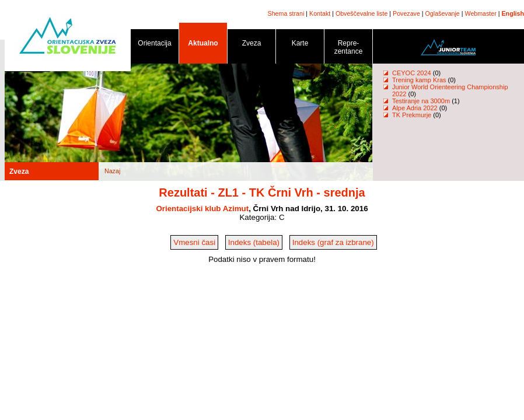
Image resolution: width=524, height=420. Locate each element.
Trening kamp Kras (419, 80)
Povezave (406, 13)
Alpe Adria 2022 (415, 108)
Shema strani (286, 13)
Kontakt (320, 13)
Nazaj (112, 171)
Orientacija (155, 45)
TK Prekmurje (412, 115)
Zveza (251, 45)
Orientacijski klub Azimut (202, 209)
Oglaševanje (443, 13)
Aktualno (203, 45)
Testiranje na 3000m (422, 101)
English (513, 13)
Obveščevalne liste (361, 13)
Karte (300, 45)
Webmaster (481, 13)
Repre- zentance (348, 49)
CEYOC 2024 (412, 73)
